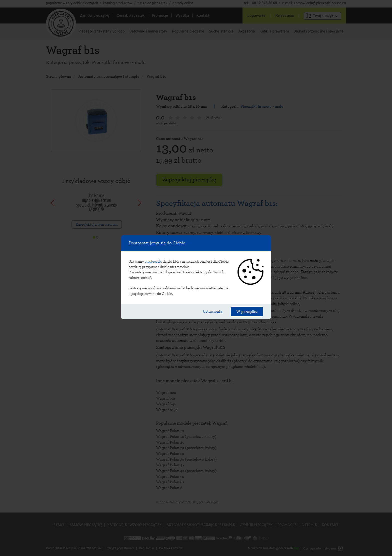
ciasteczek (153, 262)
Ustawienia (212, 311)
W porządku (247, 312)
